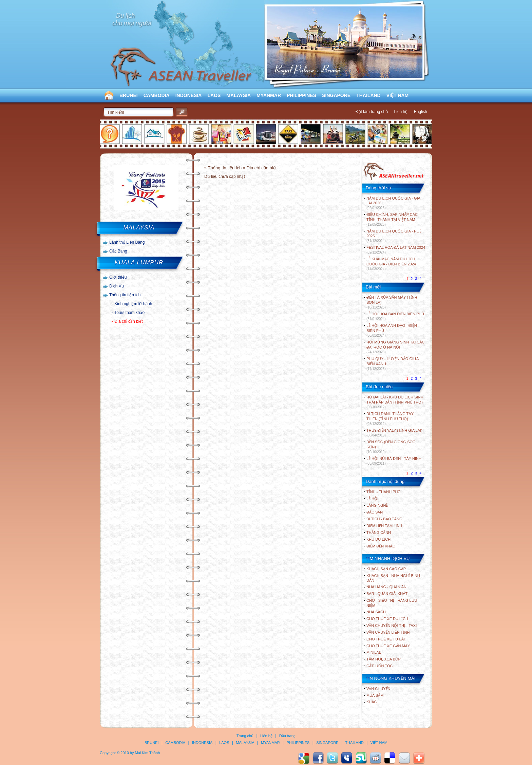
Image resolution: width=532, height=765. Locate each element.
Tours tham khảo (129, 313)
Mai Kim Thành (148, 753)
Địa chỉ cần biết (128, 321)
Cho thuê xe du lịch (387, 619)
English (421, 112)
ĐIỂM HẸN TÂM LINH (384, 526)
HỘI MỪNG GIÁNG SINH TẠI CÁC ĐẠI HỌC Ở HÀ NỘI (395, 347)
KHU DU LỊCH (378, 539)
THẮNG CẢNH (379, 533)
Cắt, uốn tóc (380, 666)
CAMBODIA (157, 95)
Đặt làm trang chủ (372, 112)
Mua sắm (375, 695)
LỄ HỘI (372, 499)
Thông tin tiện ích (125, 295)
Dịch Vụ (117, 286)
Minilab (374, 652)
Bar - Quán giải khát (387, 594)
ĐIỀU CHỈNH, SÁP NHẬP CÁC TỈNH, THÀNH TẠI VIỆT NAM (392, 219)
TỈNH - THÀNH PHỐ (384, 492)
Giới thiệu (118, 277)
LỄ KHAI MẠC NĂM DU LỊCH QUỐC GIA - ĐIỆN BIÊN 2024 (391, 264)
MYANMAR (269, 95)
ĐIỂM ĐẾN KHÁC (381, 546)
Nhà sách (376, 612)
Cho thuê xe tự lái (386, 639)
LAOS (214, 95)
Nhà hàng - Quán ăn (386, 587)
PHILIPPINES (301, 95)
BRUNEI (129, 95)
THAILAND (368, 95)
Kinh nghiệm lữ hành (133, 304)
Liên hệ (401, 112)
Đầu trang (287, 736)
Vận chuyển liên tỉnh (388, 632)
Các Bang (118, 251)
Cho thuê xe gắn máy (388, 646)
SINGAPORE (336, 95)
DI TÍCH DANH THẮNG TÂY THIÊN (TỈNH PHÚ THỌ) (390, 419)
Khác (372, 702)
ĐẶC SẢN (375, 512)
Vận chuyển (378, 689)
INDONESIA (189, 95)
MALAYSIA (239, 95)
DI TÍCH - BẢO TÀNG (384, 519)
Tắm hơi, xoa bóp (384, 659)
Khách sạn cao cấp (386, 569)
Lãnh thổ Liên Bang (127, 242)
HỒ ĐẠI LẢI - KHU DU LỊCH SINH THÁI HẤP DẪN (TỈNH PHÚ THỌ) (395, 402)
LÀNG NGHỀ (377, 505)
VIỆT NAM (398, 95)
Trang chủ (245, 736)
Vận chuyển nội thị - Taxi (392, 626)
